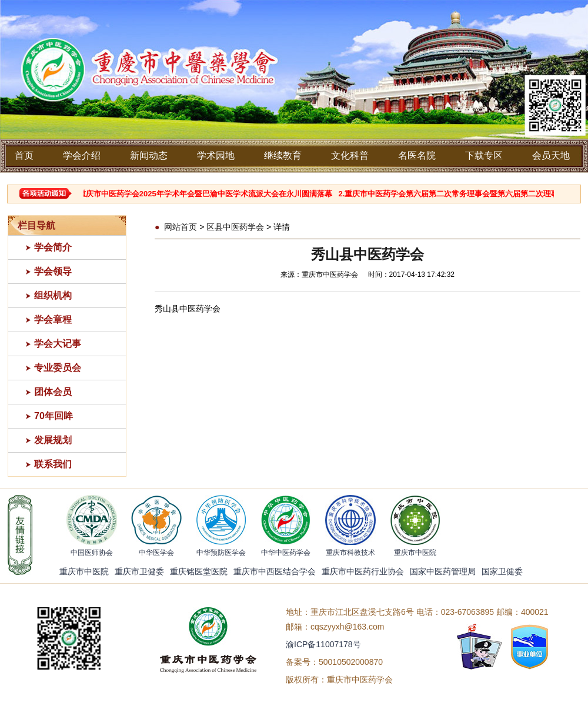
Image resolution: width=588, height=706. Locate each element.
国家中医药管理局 (443, 571)
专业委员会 (58, 368)
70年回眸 (54, 416)
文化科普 (350, 155)
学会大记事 (58, 344)
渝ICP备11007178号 (323, 644)
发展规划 (53, 440)
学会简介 (53, 247)
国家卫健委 (502, 571)
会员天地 (551, 155)
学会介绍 (82, 155)
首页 (24, 155)
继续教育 (283, 155)
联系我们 (53, 464)
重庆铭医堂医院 (199, 571)
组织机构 (53, 295)
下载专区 (484, 155)
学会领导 (53, 271)
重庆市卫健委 (139, 571)
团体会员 (53, 392)
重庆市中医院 (84, 571)
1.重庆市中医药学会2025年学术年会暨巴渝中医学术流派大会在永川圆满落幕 (207, 194)
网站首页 (181, 227)
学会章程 (53, 319)
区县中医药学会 (235, 227)
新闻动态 (149, 155)
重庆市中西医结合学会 (275, 571)
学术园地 (216, 155)
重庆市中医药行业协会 (363, 571)
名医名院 (417, 155)
